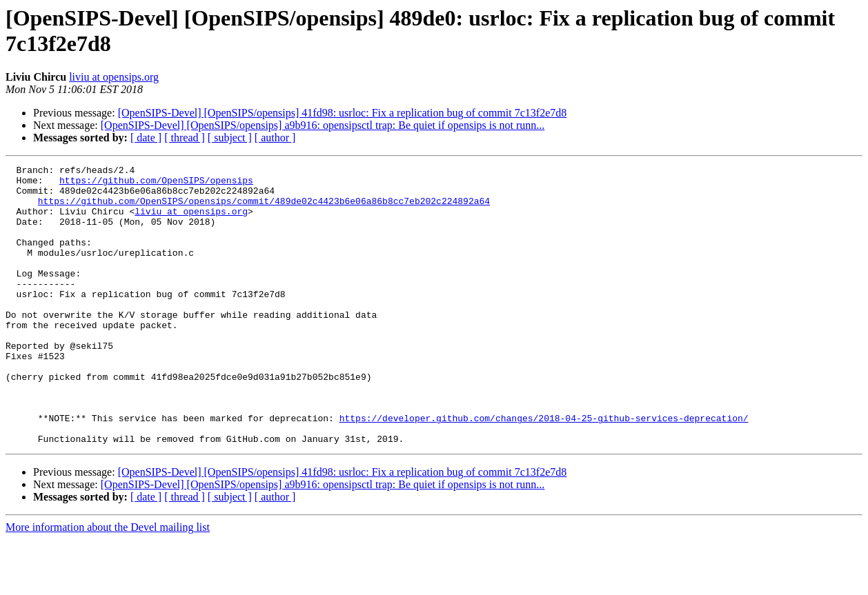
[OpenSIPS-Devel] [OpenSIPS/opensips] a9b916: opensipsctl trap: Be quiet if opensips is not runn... (323, 125)
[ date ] (146, 138)
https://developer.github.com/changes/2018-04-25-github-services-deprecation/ (544, 470)
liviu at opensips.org (114, 77)
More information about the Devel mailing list (108, 583)
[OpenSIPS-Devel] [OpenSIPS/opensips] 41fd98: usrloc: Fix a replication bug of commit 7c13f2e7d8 (343, 113)
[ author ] (275, 138)
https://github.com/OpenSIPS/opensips (156, 184)
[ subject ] (230, 138)
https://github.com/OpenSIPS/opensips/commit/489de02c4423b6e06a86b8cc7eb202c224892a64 (264, 209)
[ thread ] (185, 138)
